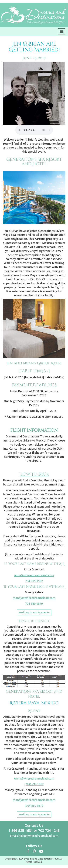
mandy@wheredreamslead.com (34, 598)
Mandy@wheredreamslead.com (34, 800)
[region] (34, 94)
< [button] (7, 93)
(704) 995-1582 (34, 784)
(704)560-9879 (34, 806)
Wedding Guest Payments (34, 612)
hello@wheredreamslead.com (38, 836)
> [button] (61, 93)
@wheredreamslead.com (34, 575)
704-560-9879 (34, 604)
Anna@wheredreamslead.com (34, 778)
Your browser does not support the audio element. (34, 130)
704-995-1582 (34, 581)
